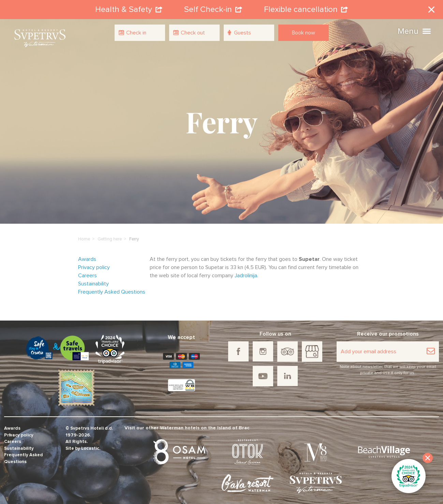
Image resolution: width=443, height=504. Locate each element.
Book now (304, 33)
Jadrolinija (246, 273)
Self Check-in (213, 8)
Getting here (110, 236)
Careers (87, 273)
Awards (87, 256)
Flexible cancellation (306, 8)
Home (84, 236)
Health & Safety (129, 8)
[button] (427, 30)
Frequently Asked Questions (112, 289)
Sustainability (93, 281)
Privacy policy (94, 265)
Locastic (90, 446)
